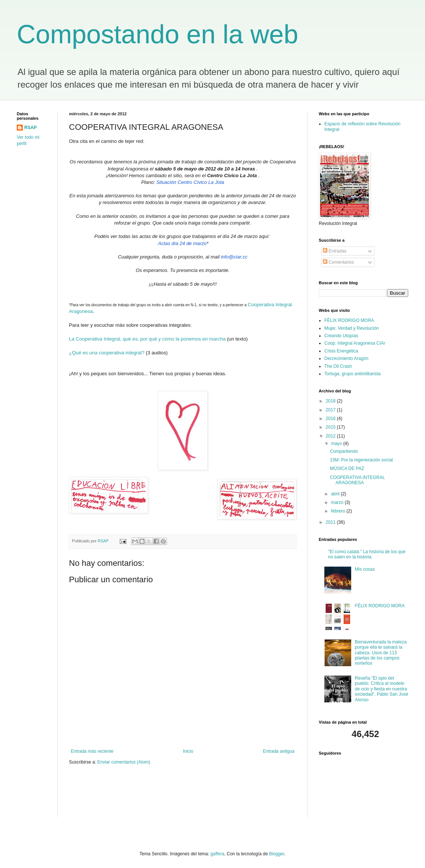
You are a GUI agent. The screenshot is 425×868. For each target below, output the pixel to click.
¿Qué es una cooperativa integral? (107, 353)
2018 (331, 401)
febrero (339, 511)
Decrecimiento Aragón (346, 358)
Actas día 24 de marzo (182, 243)
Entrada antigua (279, 751)
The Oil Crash (338, 366)
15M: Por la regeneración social (361, 460)
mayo (337, 444)
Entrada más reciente (92, 751)
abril (336, 494)
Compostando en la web (158, 34)
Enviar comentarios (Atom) (124, 762)
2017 (331, 410)
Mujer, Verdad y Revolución (352, 328)
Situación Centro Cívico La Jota (190, 182)
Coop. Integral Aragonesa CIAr (355, 343)
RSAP (30, 128)
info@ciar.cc (234, 257)
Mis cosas (365, 569)
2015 (331, 427)
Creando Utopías (341, 336)
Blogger (277, 854)
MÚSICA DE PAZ (347, 469)
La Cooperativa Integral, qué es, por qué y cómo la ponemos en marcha (147, 339)
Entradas (335, 251)
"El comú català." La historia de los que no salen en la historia (367, 554)
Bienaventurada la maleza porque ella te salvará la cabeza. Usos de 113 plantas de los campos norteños (381, 653)
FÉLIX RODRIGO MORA (349, 320)
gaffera (217, 854)
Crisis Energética (341, 351)
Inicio (188, 751)
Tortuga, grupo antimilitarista (352, 374)
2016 (331, 419)
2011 (331, 522)
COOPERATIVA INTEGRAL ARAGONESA (357, 480)
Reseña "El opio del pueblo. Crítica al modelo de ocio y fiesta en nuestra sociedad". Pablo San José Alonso (382, 689)
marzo (338, 502)
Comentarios (338, 262)
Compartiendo (344, 451)
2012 (331, 436)
